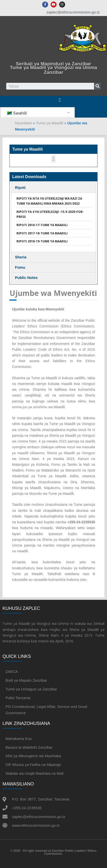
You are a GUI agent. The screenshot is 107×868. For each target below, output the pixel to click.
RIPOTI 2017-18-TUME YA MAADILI (42, 233)
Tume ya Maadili (50, 123)
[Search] (97, 86)
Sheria (21, 257)
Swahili (17, 113)
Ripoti (20, 187)
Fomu (20, 267)
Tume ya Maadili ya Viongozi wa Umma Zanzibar (54, 70)
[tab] (53, 188)
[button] (60, 100)
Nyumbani (23, 123)
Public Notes (26, 278)
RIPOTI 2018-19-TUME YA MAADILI (42, 241)
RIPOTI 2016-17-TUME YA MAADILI (42, 225)
